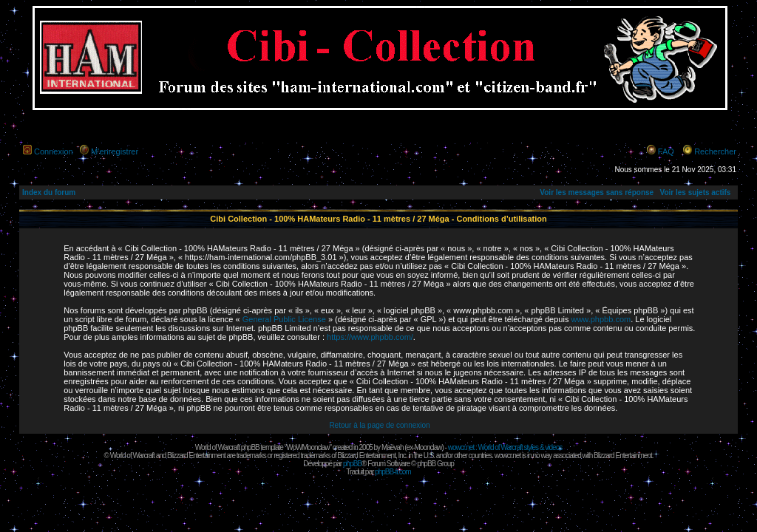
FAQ (666, 151)
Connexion (54, 151)
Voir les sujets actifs (695, 192)
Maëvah (393, 447)
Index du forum (49, 192)
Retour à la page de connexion (379, 425)
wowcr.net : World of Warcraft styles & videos (505, 447)
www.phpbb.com (601, 319)
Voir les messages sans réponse (597, 192)
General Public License (284, 319)
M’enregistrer (115, 151)
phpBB (352, 464)
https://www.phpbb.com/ (370, 337)
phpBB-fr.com (393, 472)
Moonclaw (428, 447)
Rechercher (715, 151)
